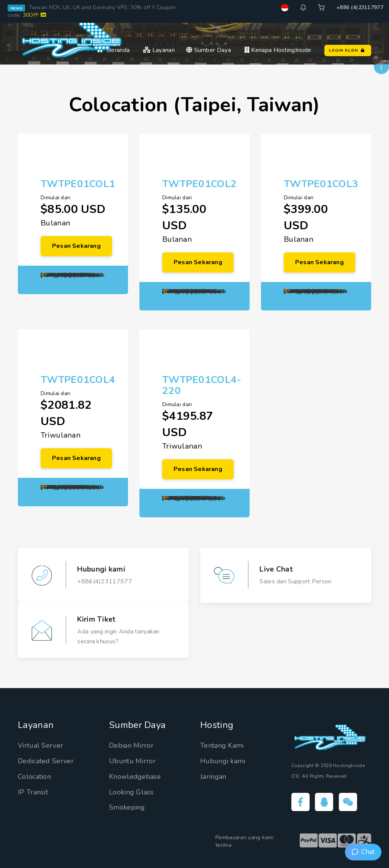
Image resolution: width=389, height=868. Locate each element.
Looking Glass (131, 792)
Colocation (34, 777)
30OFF (34, 15)
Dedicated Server (46, 761)
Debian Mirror (131, 745)
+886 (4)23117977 (360, 7)
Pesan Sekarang (76, 246)
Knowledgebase (135, 777)
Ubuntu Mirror (132, 761)
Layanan (159, 50)
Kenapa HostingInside (278, 50)
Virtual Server (40, 745)
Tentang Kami (222, 745)
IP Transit (33, 792)
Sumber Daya (209, 50)
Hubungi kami (223, 761)
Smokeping (127, 807)
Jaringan (213, 777)
